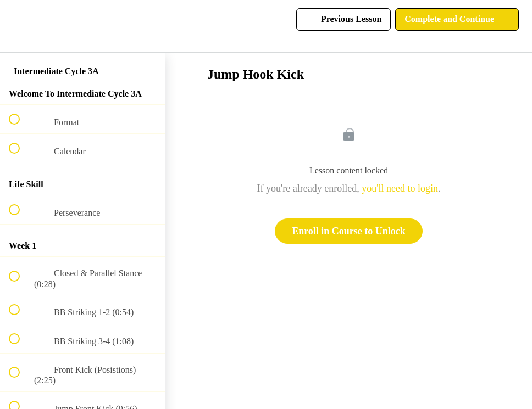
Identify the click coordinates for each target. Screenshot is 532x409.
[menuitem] (82, 26)
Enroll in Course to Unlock (349, 231)
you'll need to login (400, 188)
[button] (20, 26)
